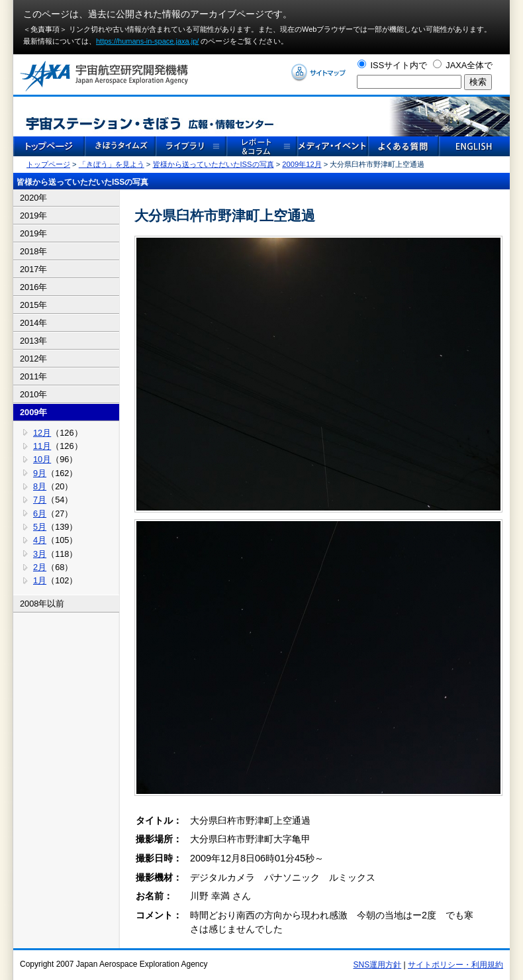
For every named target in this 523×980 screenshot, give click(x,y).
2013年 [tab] (33, 341)
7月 (40, 500)
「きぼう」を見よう (112, 164)
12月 (42, 433)
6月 (40, 514)
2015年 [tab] (33, 305)
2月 (40, 567)
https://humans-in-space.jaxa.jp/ (147, 41)
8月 (40, 486)
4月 (40, 540)
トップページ (48, 164)
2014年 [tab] (33, 323)
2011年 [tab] (33, 376)
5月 (40, 527)
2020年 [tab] (33, 198)
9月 (40, 473)
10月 (42, 459)
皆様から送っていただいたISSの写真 (214, 164)
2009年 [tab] (33, 412)
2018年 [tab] (33, 251)
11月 (42, 446)
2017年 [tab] (33, 269)
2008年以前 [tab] (42, 604)
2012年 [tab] (33, 359)
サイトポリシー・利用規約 (455, 965)
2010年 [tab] (33, 394)
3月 (40, 554)
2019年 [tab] (33, 216)
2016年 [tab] (33, 287)
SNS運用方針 (378, 965)
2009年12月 (302, 164)
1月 (40, 580)
